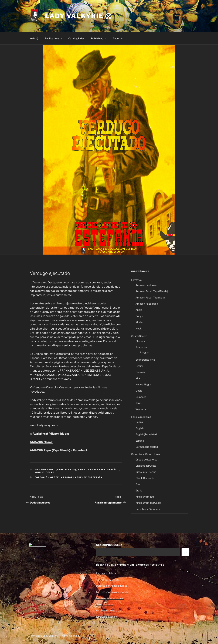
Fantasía (140, 372)
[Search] (185, 552)
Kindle (39, 472)
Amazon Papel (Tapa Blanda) (56, 470)
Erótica (139, 366)
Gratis (139, 490)
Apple (139, 310)
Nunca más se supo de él (110, 598)
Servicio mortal (105, 604)
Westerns (141, 409)
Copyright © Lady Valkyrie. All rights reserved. (54, 636)
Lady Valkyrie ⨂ (79, 16)
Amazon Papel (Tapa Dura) (150, 298)
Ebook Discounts (145, 478)
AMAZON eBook (41, 442)
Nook (139, 328)
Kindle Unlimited (145, 497)
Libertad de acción (107, 617)
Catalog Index (76, 38)
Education (141, 347)
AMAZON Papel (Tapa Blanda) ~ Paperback (59, 450)
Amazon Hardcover (146, 285)
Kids (138, 378)
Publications (54, 38)
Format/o (136, 280)
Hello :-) (34, 38)
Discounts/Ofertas (146, 472)
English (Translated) (146, 434)
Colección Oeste (47, 477)
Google (139, 316)
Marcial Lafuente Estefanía (82, 477)
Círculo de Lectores (146, 460)
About (118, 38)
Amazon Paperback (92, 470)
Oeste (50, 472)
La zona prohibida (106, 573)
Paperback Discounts (148, 509)
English (139, 428)
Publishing (99, 38)
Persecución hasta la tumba (112, 586)
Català (139, 422)
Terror (139, 403)
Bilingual (144, 352)
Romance (141, 397)
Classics (140, 341)
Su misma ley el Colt (107, 580)
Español (113, 470)
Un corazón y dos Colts (109, 610)
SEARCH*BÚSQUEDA (109, 545)
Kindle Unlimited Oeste (148, 503)
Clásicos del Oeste (146, 466)
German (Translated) (147, 447)
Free (138, 484)
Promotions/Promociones (146, 454)
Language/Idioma (141, 417)
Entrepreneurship (145, 360)
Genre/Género (139, 336)
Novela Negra (143, 384)
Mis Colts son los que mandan (113, 592)
